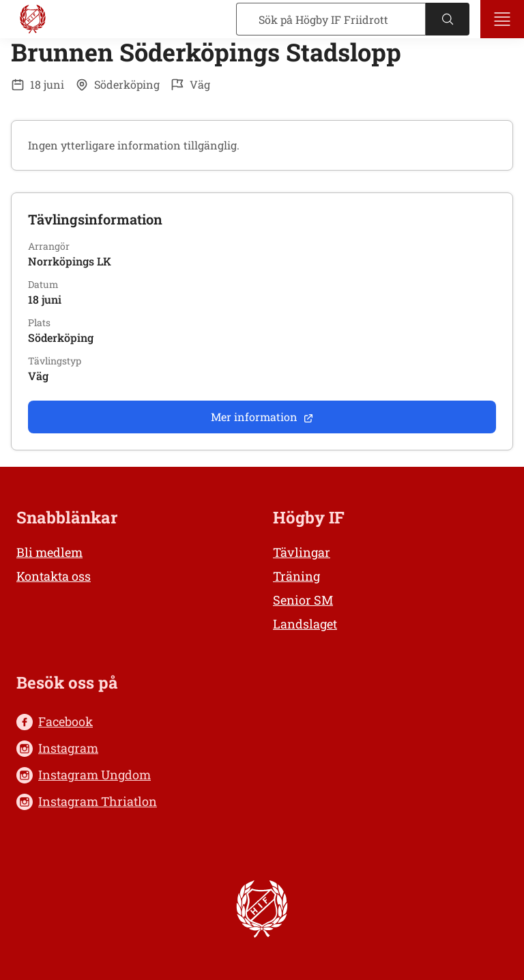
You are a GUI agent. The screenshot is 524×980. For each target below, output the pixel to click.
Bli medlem (49, 552)
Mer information (262, 417)
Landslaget (305, 624)
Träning (296, 576)
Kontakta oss (54, 576)
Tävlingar (302, 552)
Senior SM (303, 600)
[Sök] (331, 19)
